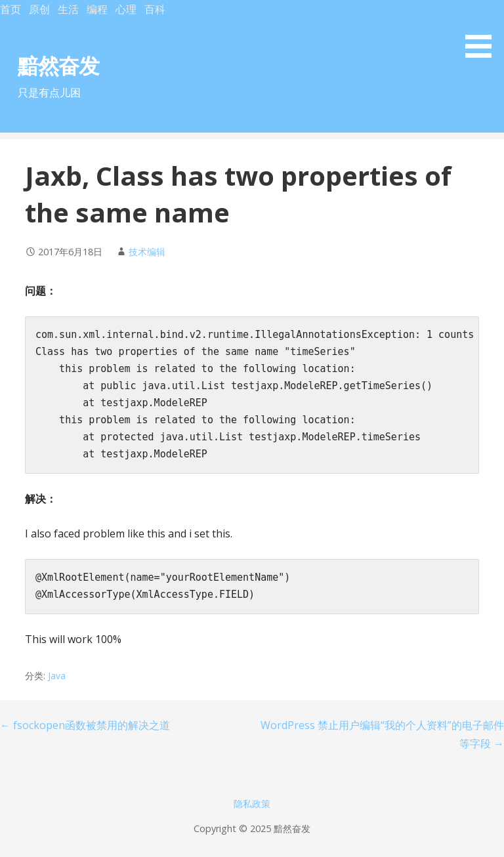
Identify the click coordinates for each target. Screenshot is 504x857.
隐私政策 (252, 804)
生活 (68, 9)
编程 (97, 9)
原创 (39, 9)
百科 (155, 9)
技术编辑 (147, 252)
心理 (126, 9)
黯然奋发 (58, 65)
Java (57, 676)
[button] (483, 31)
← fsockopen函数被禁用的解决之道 (85, 725)
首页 (10, 9)
